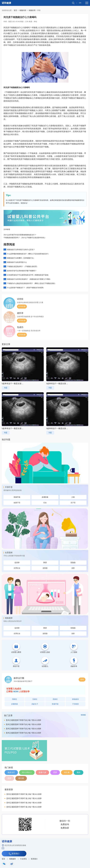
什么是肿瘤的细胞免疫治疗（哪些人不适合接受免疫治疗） (28, 254)
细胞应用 (32, 10)
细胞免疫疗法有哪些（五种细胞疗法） (21, 258)
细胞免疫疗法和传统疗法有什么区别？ (21, 250)
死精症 (55, 699)
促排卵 (17, 563)
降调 (45, 563)
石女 (45, 503)
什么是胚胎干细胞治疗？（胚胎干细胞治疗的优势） (26, 288)
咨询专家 (22, 306)
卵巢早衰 (17, 497)
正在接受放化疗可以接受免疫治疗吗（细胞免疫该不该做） (28, 275)
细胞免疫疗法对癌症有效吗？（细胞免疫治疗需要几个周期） (29, 279)
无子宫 (73, 503)
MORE (83, 715)
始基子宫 (17, 503)
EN (80, 3)
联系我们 (14, 854)
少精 (73, 497)
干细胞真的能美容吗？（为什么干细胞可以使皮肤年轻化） (25, 238)
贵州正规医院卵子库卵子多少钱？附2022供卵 (23, 720)
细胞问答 (23, 10)
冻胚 (73, 568)
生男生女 (17, 568)
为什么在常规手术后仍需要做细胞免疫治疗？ (20, 235)
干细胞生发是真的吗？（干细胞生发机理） (23, 267)
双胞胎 (73, 563)
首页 (15, 10)
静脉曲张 (75, 699)
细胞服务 (13, 859)
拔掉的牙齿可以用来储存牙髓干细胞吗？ (22, 271)
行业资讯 (23, 859)
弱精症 (15, 699)
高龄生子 (35, 704)
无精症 (35, 699)
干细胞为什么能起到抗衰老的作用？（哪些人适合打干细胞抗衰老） (32, 283)
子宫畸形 (75, 704)
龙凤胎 (45, 568)
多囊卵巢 (45, 497)
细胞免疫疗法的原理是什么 (17, 262)
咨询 (82, 679)
